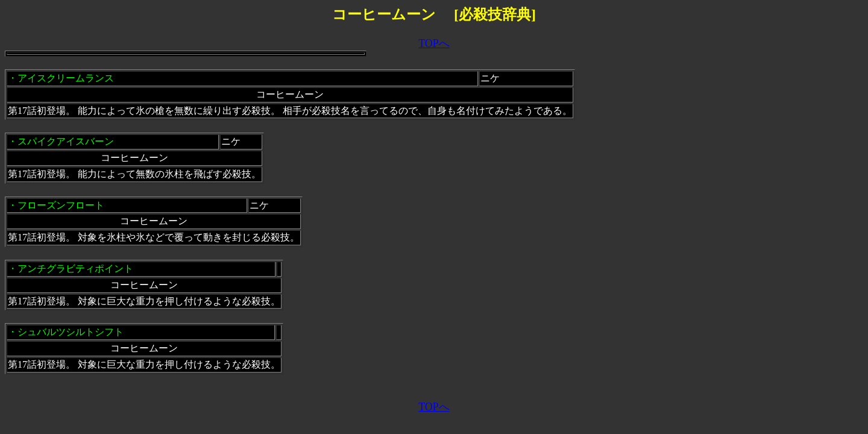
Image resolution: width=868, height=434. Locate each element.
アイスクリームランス (66, 78)
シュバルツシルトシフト (71, 332)
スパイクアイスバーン (66, 141)
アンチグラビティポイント (75, 269)
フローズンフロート (61, 205)
